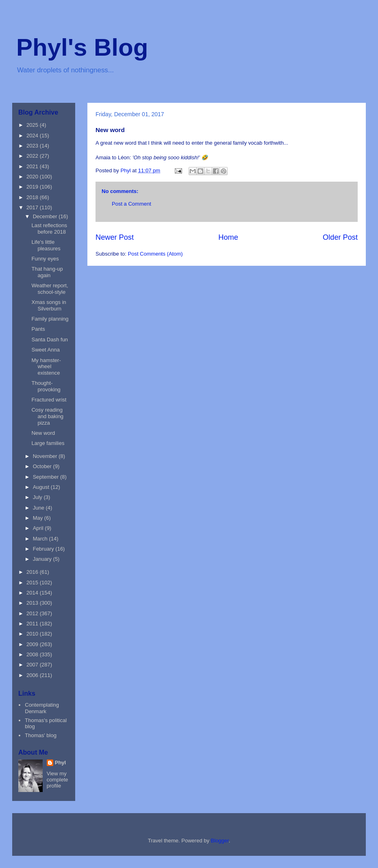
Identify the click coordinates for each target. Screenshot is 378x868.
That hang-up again (47, 272)
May (39, 518)
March (41, 539)
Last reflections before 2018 (49, 229)
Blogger (220, 841)
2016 (33, 572)
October (43, 466)
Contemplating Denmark (42, 708)
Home (228, 237)
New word (43, 433)
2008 (33, 654)
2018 (33, 197)
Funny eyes (45, 259)
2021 (33, 166)
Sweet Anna (45, 350)
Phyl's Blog (82, 47)
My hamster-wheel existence (46, 367)
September (47, 477)
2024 (33, 136)
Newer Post (115, 237)
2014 (33, 593)
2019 (33, 187)
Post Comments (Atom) (155, 254)
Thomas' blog (41, 735)
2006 (33, 675)
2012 (33, 613)
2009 (33, 644)
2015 (33, 583)
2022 (33, 156)
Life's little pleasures (46, 245)
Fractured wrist (49, 400)
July (38, 497)
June (39, 508)
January (43, 559)
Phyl (60, 763)
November (46, 456)
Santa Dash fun (50, 340)
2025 (33, 125)
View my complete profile (58, 780)
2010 (33, 634)
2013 (33, 603)
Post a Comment (131, 204)
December (46, 216)
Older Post (340, 237)
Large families (48, 443)
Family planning (50, 319)
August (42, 487)
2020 (33, 177)
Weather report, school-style (50, 289)
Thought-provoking (46, 386)
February (44, 549)
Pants (38, 329)
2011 (33, 624)
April (39, 528)
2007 (33, 665)
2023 (33, 146)
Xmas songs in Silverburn (49, 305)
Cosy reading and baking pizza (47, 416)
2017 (33, 207)
